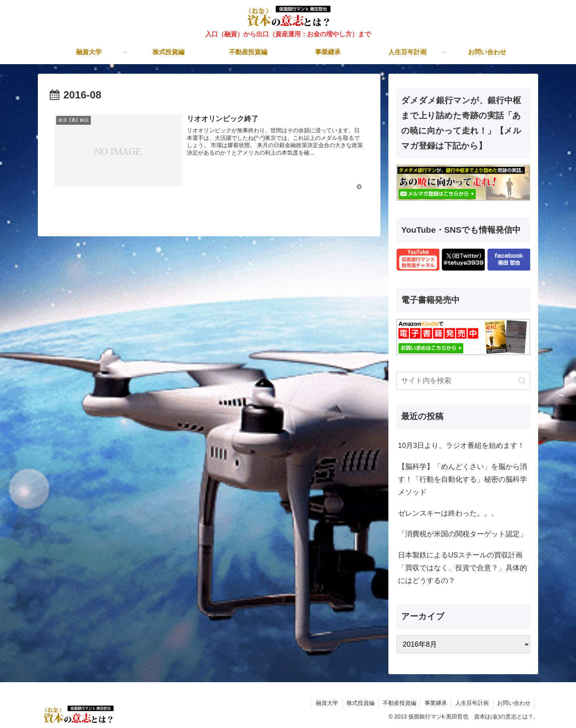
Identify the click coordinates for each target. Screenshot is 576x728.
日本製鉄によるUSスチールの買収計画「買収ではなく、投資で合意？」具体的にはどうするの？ (462, 568)
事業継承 (436, 703)
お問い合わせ (514, 703)
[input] (463, 381)
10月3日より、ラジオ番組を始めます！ (461, 445)
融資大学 (327, 703)
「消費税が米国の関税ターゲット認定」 (462, 534)
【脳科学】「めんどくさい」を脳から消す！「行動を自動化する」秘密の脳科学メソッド (462, 480)
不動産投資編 (400, 703)
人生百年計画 (472, 703)
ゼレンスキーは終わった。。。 (448, 513)
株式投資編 (360, 703)
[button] (522, 381)
